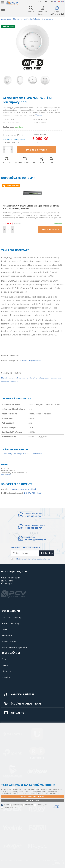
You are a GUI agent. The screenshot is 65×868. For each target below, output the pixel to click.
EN (59, 2)
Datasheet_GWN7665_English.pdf (24, 489)
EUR (40, 2)
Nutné (7, 805)
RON (51, 2)
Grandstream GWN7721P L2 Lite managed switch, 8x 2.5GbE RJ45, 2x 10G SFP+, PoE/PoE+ (31, 207)
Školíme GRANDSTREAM (26, 704)
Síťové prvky (7, 454)
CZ (56, 2)
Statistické (29, 805)
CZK (45, 2)
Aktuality (18, 713)
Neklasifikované (10, 808)
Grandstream (37, 454)
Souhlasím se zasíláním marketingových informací (32, 559)
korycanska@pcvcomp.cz (32, 361)
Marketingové (42, 805)
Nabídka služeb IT (22, 695)
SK (62, 2)
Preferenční (17, 805)
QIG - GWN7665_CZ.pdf (33, 493)
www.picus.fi (6, 475)
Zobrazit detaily (57, 806)
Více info (39, 115)
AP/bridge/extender (22, 454)
